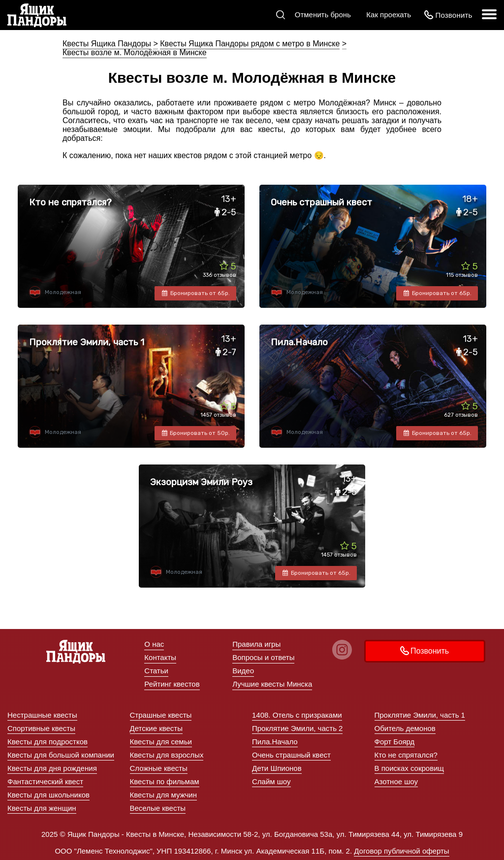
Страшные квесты (161, 715)
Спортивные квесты (41, 728)
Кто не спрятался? (406, 755)
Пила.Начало (275, 742)
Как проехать (389, 15)
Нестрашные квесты (42, 715)
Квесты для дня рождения (52, 768)
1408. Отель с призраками (297, 715)
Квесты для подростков (47, 742)
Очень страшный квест (291, 755)
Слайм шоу (271, 781)
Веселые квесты (158, 808)
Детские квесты (157, 728)
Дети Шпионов (277, 768)
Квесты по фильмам (165, 781)
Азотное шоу (396, 781)
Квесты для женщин (42, 808)
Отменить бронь (323, 15)
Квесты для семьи (161, 742)
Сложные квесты (159, 768)
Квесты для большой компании (61, 755)
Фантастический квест (45, 781)
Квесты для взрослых (167, 755)
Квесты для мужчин (164, 795)
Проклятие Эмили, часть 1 (420, 715)
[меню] (489, 15)
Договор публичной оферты (401, 851)
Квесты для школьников (48, 795)
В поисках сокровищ (409, 768)
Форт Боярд (395, 742)
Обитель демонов (405, 728)
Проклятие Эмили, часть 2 (297, 728)
